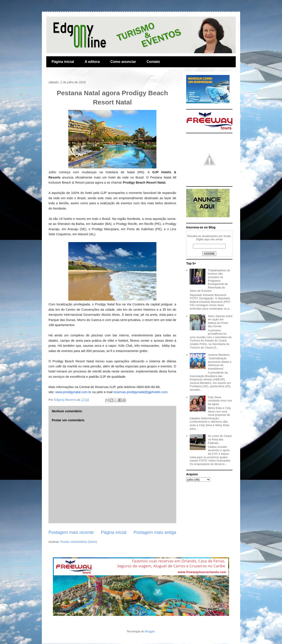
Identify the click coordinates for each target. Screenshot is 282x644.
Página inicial (63, 62)
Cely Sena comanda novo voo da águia (220, 401)
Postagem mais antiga (155, 532)
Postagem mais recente (71, 532)
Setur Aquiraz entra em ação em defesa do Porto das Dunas (220, 321)
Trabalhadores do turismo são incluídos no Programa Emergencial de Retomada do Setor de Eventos (210, 281)
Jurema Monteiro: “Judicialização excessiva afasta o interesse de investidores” (220, 362)
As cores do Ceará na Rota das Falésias (220, 439)
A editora (92, 62)
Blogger (150, 631)
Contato (153, 62)
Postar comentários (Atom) (79, 542)
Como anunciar (123, 62)
